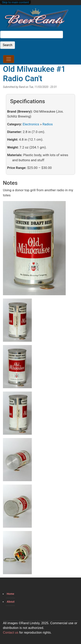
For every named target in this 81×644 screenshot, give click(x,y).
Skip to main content (15, 2)
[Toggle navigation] (9, 59)
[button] (34, 250)
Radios (47, 124)
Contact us (11, 633)
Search (8, 45)
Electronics (31, 124)
